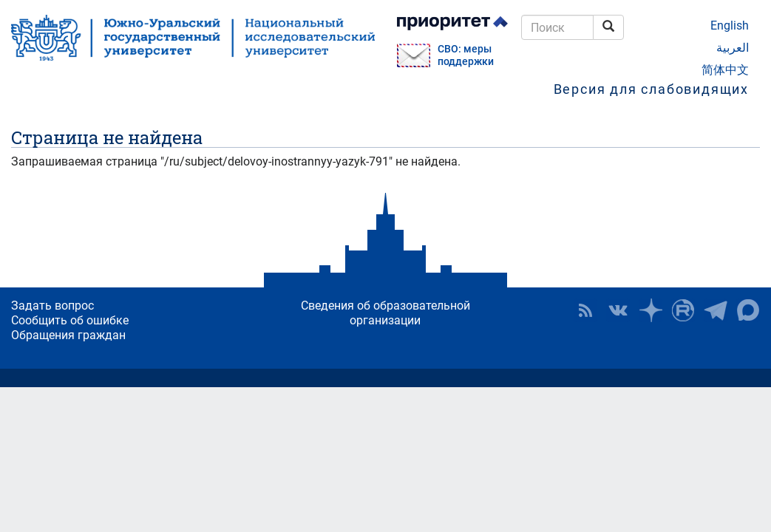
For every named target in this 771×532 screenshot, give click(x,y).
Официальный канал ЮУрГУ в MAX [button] (748, 310)
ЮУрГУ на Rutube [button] (683, 310)
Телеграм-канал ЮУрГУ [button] (716, 310)
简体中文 (725, 70)
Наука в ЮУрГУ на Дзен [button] (651, 310)
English (730, 25)
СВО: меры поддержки (466, 55)
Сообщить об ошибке (70, 320)
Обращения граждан (68, 335)
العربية (733, 48)
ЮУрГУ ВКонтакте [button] (618, 310)
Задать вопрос (52, 306)
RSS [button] (585, 310)
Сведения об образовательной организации (385, 313)
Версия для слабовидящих (651, 89)
